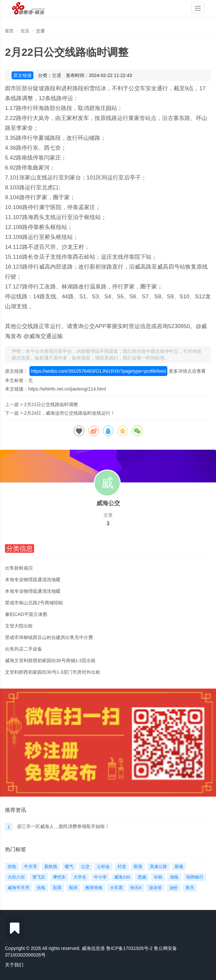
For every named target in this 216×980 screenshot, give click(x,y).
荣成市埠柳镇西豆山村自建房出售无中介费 (49, 637)
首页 (9, 31)
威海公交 (108, 503)
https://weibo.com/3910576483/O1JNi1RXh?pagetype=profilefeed (98, 371)
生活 (25, 31)
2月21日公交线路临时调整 (51, 404)
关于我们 (14, 965)
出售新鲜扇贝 (19, 568)
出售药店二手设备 (23, 649)
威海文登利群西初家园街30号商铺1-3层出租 (50, 660)
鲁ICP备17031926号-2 (129, 948)
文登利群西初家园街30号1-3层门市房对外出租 (53, 672)
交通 (40, 31)
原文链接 (22, 75)
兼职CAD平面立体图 (26, 614)
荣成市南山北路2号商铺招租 (34, 603)
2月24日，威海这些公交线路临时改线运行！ (70, 413)
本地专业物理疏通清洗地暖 (33, 580)
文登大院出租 (19, 626)
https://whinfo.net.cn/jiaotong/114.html (67, 389)
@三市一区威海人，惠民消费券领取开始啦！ (63, 826)
